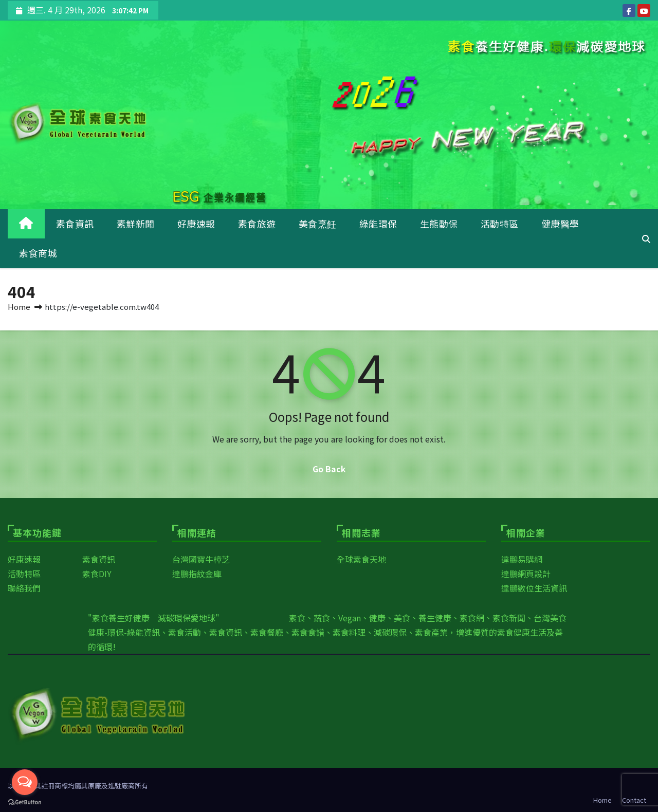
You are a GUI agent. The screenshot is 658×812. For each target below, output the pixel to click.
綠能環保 (378, 224)
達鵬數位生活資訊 (534, 588)
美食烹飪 (318, 224)
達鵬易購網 (522, 559)
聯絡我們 (24, 588)
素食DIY (97, 574)
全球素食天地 (361, 559)
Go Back (329, 469)
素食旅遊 (257, 224)
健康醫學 (560, 224)
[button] (646, 238)
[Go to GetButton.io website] (25, 802)
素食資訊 (75, 224)
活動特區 (500, 224)
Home (19, 307)
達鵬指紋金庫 (197, 574)
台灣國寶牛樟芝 (201, 559)
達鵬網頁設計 (526, 574)
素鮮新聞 (136, 224)
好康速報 (196, 224)
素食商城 (38, 253)
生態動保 (439, 224)
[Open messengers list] (25, 782)
